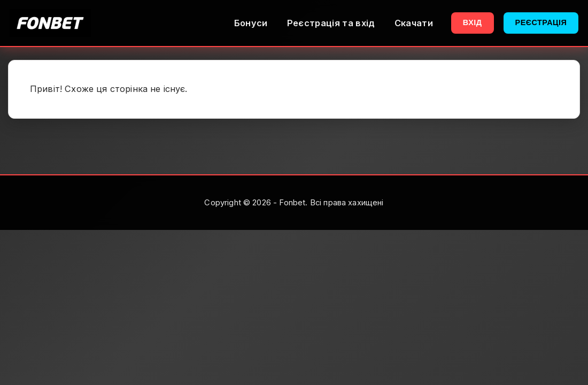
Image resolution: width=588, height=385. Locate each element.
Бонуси (251, 23)
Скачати (414, 23)
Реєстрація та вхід (331, 23)
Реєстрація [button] (541, 22)
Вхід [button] (473, 22)
